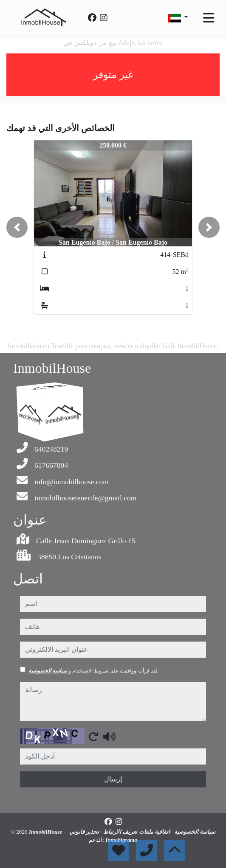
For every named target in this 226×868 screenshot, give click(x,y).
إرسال (113, 779)
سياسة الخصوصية (48, 671)
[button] (17, 227)
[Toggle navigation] (209, 18)
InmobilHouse (46, 832)
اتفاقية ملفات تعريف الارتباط (136, 832)
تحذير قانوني (84, 832)
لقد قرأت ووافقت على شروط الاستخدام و (93, 671)
